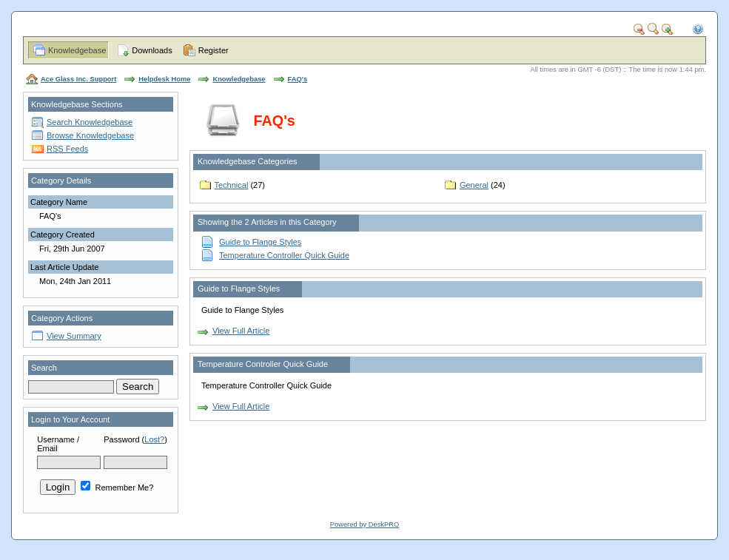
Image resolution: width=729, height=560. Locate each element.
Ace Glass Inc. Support (78, 79)
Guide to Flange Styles (260, 242)
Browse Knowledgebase (90, 135)
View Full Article (241, 331)
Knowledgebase (77, 50)
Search (44, 368)
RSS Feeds (67, 149)
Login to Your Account (70, 419)
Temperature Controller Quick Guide (284, 255)
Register (214, 50)
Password (121, 439)
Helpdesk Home (164, 79)
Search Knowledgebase (90, 122)
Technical (232, 185)
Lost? (154, 439)
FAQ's (298, 79)
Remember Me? (117, 488)
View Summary (74, 336)
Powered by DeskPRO (364, 524)
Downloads (152, 50)
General (474, 185)
